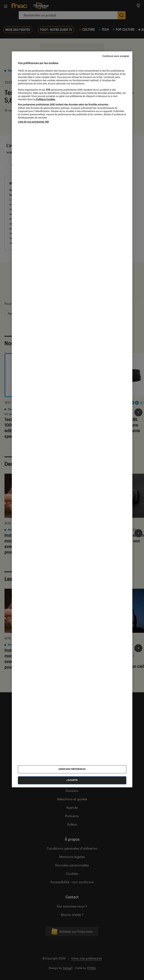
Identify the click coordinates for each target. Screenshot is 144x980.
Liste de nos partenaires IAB (33, 122)
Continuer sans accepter (116, 56)
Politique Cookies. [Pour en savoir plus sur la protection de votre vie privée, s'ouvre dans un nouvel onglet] (45, 100)
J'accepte (72, 780)
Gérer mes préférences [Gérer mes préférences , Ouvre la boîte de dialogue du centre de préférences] (72, 769)
